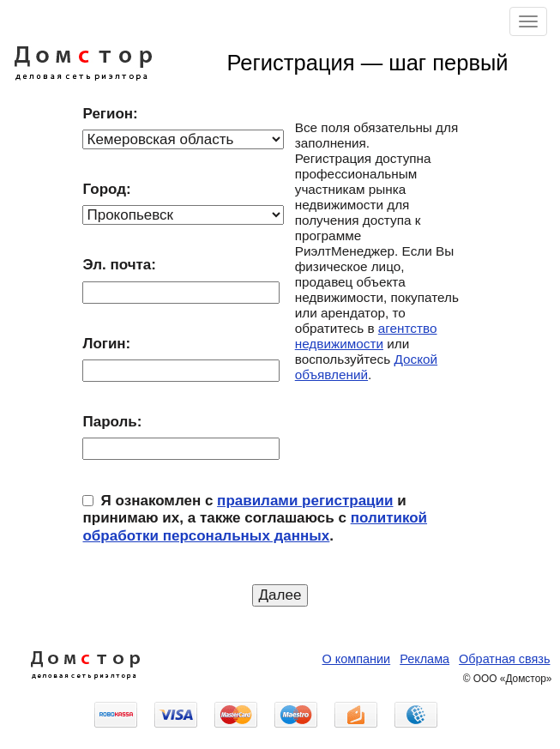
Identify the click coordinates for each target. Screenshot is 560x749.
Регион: (110, 114)
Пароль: (112, 422)
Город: (106, 189)
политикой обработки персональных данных (255, 527)
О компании (357, 659)
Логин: (106, 344)
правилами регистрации (305, 501)
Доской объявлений (366, 367)
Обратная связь (504, 659)
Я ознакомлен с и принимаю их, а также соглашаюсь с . (255, 518)
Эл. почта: (119, 265)
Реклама (425, 659)
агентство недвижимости (366, 336)
